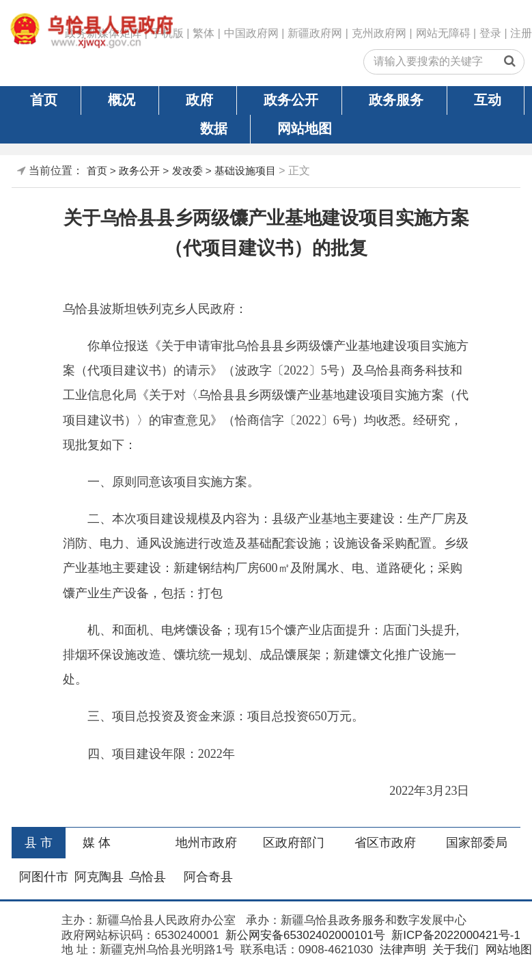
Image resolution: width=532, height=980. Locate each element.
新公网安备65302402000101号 (304, 935)
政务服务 (396, 100)
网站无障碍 (443, 33)
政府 (199, 100)
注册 (521, 33)
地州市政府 (206, 843)
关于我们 (454, 950)
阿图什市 (44, 877)
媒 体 (97, 843)
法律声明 (401, 950)
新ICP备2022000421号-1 (454, 935)
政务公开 (291, 100)
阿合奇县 (208, 877)
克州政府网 (379, 33)
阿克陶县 (99, 877)
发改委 (187, 171)
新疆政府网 (315, 33)
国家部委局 (477, 843)
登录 (490, 33)
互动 (488, 100)
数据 (214, 128)
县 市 (39, 843)
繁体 (204, 33)
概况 (122, 100)
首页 (44, 100)
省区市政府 (385, 843)
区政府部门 (294, 843)
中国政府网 (251, 33)
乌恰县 (148, 877)
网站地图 (305, 128)
